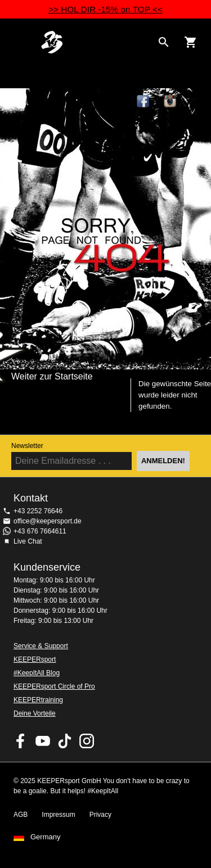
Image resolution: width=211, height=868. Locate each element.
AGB (21, 815)
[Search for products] (164, 42)
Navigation (18, 42)
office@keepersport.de (48, 521)
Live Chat (28, 541)
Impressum (58, 815)
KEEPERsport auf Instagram (170, 102)
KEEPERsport (35, 659)
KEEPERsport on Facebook (21, 741)
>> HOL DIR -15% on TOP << (105, 9)
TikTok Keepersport (197, 102)
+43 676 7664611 (40, 531)
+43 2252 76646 (38, 511)
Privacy (100, 815)
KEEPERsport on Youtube (43, 741)
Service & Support (41, 646)
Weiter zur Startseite (52, 376)
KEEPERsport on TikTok (65, 741)
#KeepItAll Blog (37, 673)
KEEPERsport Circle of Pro (54, 686)
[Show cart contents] (191, 42)
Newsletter (27, 446)
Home (96, 42)
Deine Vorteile (35, 713)
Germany (45, 837)
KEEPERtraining (38, 700)
